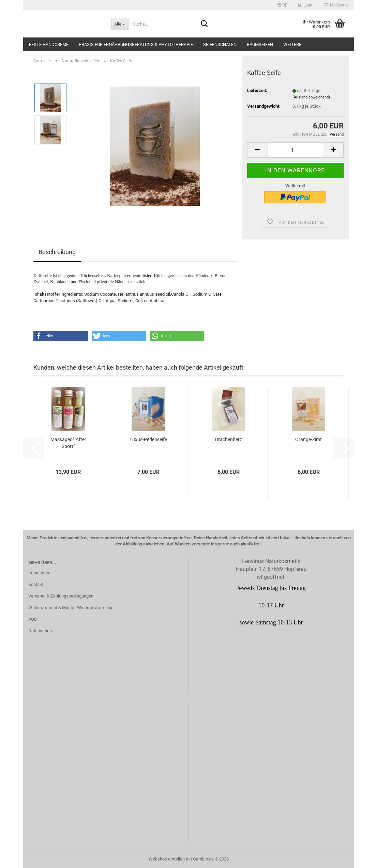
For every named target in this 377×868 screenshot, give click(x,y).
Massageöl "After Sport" (68, 443)
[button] (282, 5)
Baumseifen (260, 44)
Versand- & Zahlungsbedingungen (61, 596)
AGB (33, 619)
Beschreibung (57, 252)
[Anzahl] (295, 150)
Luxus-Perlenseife (148, 439)
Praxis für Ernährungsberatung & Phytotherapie (136, 44)
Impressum (39, 573)
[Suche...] (120, 24)
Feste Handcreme (49, 44)
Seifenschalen (220, 44)
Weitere (292, 44)
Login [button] (306, 5)
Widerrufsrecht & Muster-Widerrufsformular (70, 608)
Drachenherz (229, 439)
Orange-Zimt (308, 439)
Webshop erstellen (167, 859)
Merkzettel (336, 5)
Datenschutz (41, 631)
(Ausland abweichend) (311, 97)
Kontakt (36, 584)
